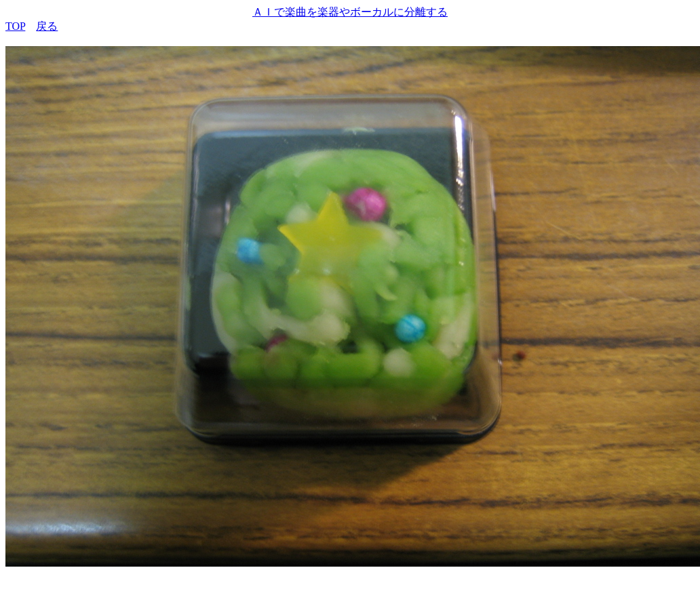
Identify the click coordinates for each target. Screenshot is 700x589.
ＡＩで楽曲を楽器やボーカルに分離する (350, 12)
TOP (15, 26)
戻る (47, 26)
